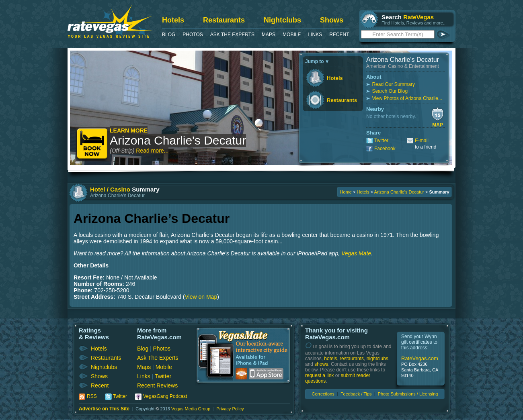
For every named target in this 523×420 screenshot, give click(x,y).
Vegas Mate (356, 253)
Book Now (93, 144)
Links (315, 35)
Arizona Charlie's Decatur (178, 140)
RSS (92, 396)
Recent (339, 35)
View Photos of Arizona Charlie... (407, 98)
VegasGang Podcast (165, 396)
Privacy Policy (230, 409)
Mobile (292, 35)
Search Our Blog (390, 91)
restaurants (352, 359)
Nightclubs (282, 20)
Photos (193, 35)
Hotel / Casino (110, 189)
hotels (330, 359)
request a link (319, 375)
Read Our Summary (393, 84)
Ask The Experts (232, 35)
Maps (269, 35)
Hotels (173, 20)
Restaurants (224, 20)
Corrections (323, 394)
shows (321, 364)
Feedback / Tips (356, 394)
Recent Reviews (157, 385)
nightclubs (377, 359)
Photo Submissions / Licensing (408, 394)
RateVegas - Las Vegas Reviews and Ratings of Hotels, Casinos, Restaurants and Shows (110, 21)
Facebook (385, 149)
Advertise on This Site (104, 409)
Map (438, 125)
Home (346, 192)
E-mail (422, 141)
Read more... (152, 151)
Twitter (381, 141)
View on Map (201, 297)
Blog (169, 35)
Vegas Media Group (191, 409)
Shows (332, 20)
